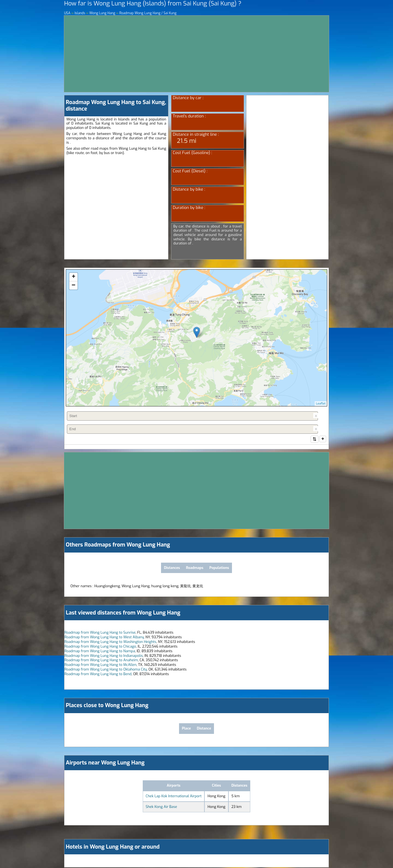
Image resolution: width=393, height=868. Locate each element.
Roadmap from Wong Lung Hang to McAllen (100, 665)
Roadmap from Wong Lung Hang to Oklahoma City (106, 670)
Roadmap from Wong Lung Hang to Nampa (100, 652)
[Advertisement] (196, 54)
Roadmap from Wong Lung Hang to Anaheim (101, 661)
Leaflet (321, 404)
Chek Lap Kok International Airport (174, 797)
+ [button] (74, 277)
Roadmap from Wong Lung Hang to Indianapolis (104, 656)
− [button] (73, 285)
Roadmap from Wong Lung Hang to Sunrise (100, 633)
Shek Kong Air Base (161, 807)
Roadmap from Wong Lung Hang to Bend (98, 674)
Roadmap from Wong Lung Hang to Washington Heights (110, 642)
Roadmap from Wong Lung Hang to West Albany (104, 638)
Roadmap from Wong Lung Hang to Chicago (100, 647)
